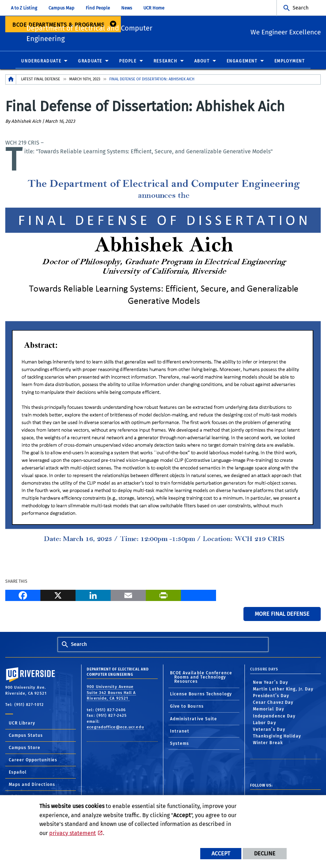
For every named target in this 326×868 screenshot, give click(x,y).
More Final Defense (282, 616)
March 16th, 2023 (85, 81)
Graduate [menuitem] (90, 63)
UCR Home (154, 8)
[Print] (163, 596)
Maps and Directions (32, 786)
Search (301, 8)
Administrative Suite (194, 721)
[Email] (128, 596)
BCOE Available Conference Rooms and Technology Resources (201, 679)
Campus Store (25, 749)
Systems (180, 746)
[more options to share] (198, 596)
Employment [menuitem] (290, 63)
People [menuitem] (128, 63)
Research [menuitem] (165, 63)
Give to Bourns (187, 708)
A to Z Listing (24, 8)
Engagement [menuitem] (242, 63)
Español (18, 774)
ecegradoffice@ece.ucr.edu (115, 729)
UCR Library (22, 725)
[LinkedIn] (93, 596)
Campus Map (61, 8)
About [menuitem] (202, 63)
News (127, 8)
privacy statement (73, 833)
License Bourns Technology (201, 696)
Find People (98, 8)
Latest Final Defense (41, 81)
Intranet (180, 733)
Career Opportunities (33, 762)
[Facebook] (23, 596)
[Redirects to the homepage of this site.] (11, 81)
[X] (58, 596)
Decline (265, 853)
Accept (221, 853)
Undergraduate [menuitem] (41, 63)
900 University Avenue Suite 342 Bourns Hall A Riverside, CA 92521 (111, 695)
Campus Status (26, 737)
